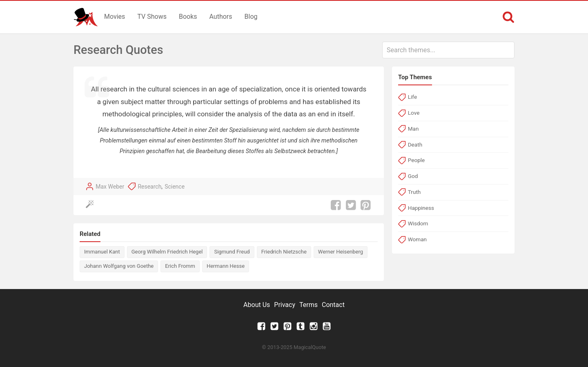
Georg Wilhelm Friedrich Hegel (167, 252)
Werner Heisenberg (341, 252)
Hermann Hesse (226, 266)
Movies (115, 17)
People (416, 160)
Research (149, 187)
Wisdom (418, 223)
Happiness (421, 208)
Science (175, 187)
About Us (257, 305)
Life (412, 97)
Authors (221, 17)
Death (415, 145)
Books (188, 17)
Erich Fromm (180, 266)
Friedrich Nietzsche (284, 252)
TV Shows (152, 17)
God (413, 176)
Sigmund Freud (232, 252)
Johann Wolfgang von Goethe (119, 266)
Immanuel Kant (102, 252)
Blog (251, 17)
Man (413, 129)
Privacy (285, 305)
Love (414, 113)
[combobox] (448, 50)
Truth (414, 192)
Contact (333, 305)
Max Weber (110, 187)
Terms (308, 305)
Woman (417, 239)
